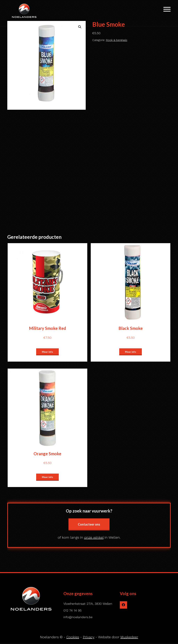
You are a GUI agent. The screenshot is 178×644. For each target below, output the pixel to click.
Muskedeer (129, 637)
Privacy (89, 637)
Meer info (47, 352)
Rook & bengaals (117, 40)
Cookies (73, 637)
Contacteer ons (89, 524)
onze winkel (94, 537)
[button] (80, 27)
